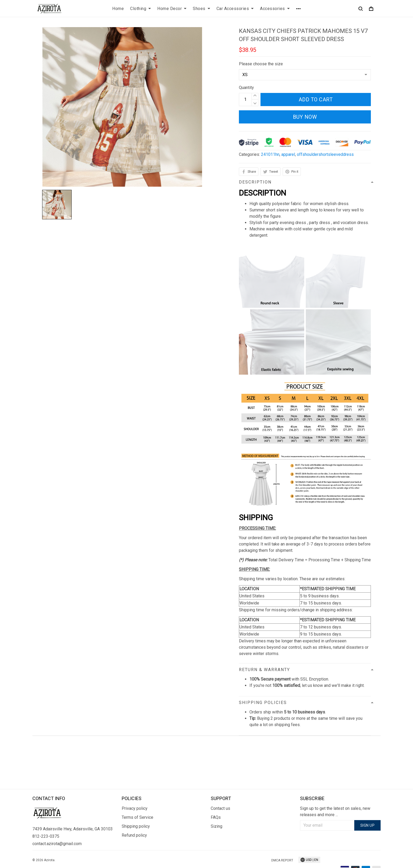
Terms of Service (137, 801)
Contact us (220, 792)
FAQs (216, 801)
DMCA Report (282, 844)
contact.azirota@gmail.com (57, 827)
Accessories (275, 9)
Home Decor (172, 9)
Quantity (246, 88)
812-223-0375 (46, 820)
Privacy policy (135, 792)
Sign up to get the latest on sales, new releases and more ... (335, 795)
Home (118, 9)
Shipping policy (136, 810)
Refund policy (134, 819)
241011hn (270, 154)
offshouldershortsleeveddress (325, 154)
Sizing (217, 810)
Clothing (141, 9)
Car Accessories (235, 9)
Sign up (368, 809)
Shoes (201, 9)
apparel (288, 154)
